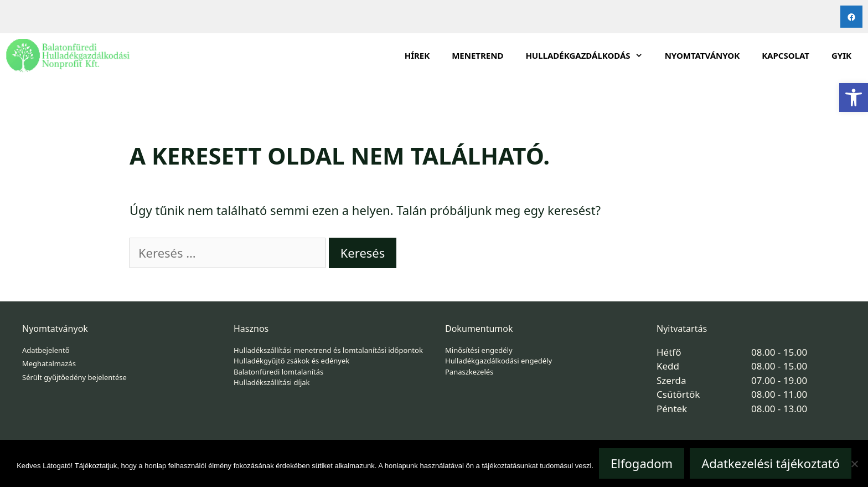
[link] (854, 98)
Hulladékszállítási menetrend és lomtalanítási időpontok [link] (328, 350)
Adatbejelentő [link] (46, 350)
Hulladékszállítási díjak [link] (272, 382)
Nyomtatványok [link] (702, 55)
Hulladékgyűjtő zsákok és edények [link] (291, 361)
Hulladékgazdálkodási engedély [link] (498, 361)
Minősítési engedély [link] (479, 350)
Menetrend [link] (477, 55)
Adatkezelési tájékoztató (771, 463)
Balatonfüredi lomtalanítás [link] (278, 372)
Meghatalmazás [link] (49, 363)
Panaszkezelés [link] (469, 372)
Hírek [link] (417, 55)
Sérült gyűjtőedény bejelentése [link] (74, 377)
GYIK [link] (841, 55)
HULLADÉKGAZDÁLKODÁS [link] (589, 55)
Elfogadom (642, 463)
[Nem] (854, 464)
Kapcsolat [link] (786, 55)
